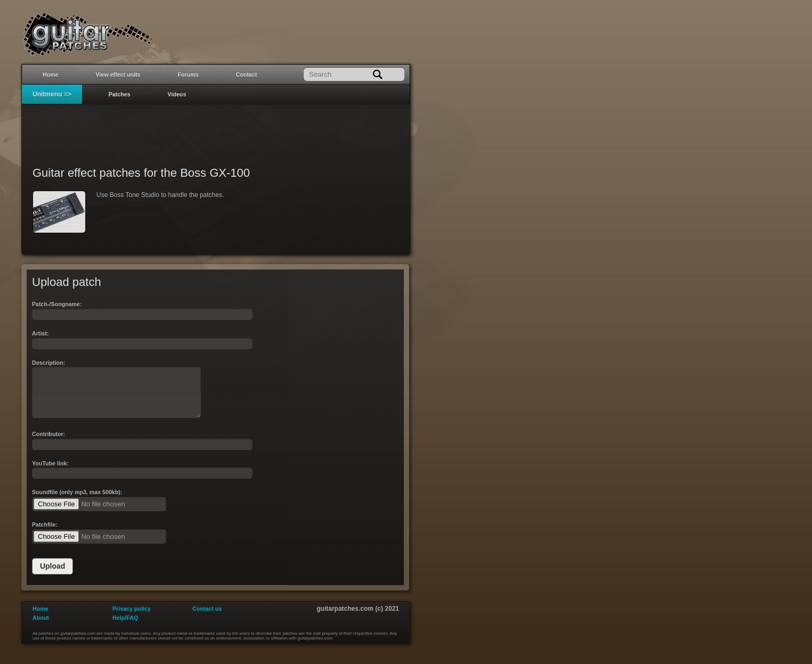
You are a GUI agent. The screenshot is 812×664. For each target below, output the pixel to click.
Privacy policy (132, 618)
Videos (177, 94)
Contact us (207, 618)
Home (51, 75)
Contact (247, 75)
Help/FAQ (125, 627)
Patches (120, 94)
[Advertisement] (216, 128)
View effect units (118, 75)
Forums (188, 75)
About (41, 627)
